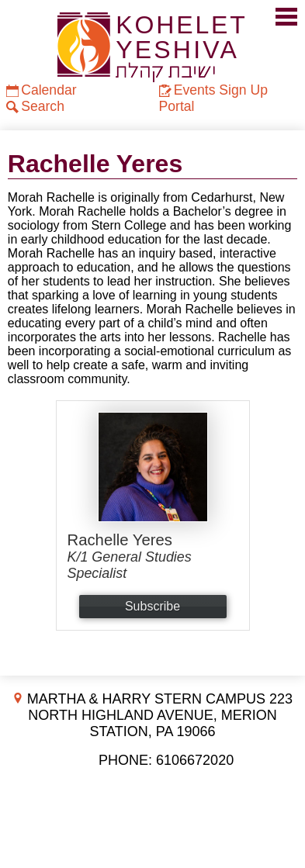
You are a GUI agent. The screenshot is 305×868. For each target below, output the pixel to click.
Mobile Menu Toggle (286, 17)
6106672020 (195, 760)
